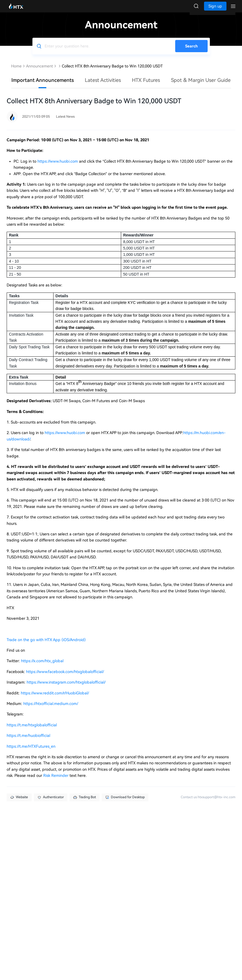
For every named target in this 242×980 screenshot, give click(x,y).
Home (16, 72)
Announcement (40, 72)
